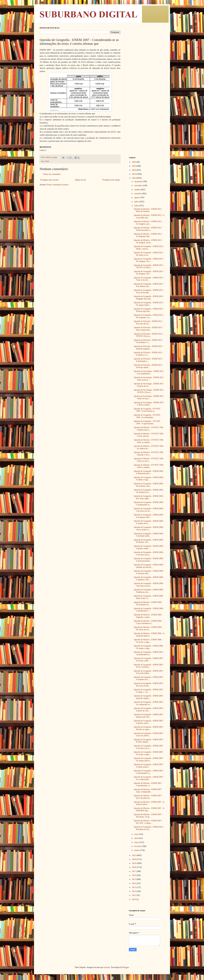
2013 (134, 887)
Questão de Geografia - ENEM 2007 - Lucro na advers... (149, 735)
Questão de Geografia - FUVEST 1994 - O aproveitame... (147, 422)
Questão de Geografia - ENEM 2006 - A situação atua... (149, 572)
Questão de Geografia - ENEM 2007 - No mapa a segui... (149, 753)
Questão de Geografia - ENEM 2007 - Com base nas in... (149, 747)
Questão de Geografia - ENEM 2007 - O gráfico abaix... (149, 722)
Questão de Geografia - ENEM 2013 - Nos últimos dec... (149, 285)
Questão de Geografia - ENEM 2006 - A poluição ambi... (149, 535)
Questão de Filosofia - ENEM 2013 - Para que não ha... (149, 322)
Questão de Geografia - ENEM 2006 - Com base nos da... (149, 510)
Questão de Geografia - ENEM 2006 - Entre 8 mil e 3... (149, 597)
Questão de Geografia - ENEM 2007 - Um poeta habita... (149, 672)
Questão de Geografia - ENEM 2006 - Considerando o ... (149, 610)
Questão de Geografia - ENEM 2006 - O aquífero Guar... (149, 578)
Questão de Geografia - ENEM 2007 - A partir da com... (149, 709)
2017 (134, 871)
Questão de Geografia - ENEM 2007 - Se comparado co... (149, 703)
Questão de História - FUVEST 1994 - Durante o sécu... (149, 454)
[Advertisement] (147, 69)
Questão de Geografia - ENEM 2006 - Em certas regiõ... (149, 497)
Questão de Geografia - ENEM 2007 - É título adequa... (149, 741)
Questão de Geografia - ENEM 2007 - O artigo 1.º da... (149, 691)
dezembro (138, 182)
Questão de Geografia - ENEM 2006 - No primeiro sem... (149, 485)
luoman (107, 967)
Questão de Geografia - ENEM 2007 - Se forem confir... (149, 660)
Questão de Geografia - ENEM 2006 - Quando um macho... (149, 566)
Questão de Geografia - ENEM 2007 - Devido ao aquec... (149, 728)
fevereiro (138, 846)
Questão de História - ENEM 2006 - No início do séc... (148, 628)
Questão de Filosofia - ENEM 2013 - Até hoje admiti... (149, 366)
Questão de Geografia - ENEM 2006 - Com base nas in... (149, 553)
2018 (134, 867)
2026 (134, 162)
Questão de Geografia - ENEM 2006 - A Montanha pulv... (149, 472)
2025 (134, 166)
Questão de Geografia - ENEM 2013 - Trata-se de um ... (149, 279)
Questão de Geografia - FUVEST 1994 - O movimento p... (147, 410)
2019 (134, 863)
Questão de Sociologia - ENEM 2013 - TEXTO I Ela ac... (149, 391)
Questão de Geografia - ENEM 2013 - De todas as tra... (149, 254)
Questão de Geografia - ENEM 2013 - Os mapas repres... (149, 304)
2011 (134, 895)
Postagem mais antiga (111, 180)
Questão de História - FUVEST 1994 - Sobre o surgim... (149, 466)
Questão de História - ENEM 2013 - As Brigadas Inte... (148, 235)
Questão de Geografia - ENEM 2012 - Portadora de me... (149, 828)
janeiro (137, 850)
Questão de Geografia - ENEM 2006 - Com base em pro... (149, 585)
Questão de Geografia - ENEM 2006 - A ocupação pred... (149, 516)
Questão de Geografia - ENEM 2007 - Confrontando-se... (149, 772)
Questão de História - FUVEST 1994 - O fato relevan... (149, 435)
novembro (139, 186)
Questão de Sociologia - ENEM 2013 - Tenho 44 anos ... (149, 397)
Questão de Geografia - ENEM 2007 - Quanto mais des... (149, 716)
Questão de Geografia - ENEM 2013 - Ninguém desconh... (149, 298)
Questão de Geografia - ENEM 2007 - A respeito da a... (149, 678)
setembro (138, 194)
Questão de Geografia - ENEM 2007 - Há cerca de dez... (149, 685)
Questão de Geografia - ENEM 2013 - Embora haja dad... (149, 310)
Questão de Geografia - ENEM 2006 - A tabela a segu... (149, 479)
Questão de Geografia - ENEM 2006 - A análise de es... (149, 522)
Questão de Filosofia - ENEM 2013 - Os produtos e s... (149, 341)
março (137, 842)
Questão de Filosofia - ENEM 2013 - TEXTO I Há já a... (149, 335)
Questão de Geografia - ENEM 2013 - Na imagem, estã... (149, 273)
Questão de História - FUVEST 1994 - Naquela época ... (149, 429)
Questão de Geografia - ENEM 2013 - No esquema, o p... (149, 316)
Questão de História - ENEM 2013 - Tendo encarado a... (148, 229)
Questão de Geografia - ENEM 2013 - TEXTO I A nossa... (149, 266)
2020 (134, 859)
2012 (134, 891)
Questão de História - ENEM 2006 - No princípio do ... (148, 603)
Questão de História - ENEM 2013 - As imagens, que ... (148, 223)
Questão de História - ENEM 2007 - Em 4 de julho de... (148, 797)
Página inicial (81, 180)
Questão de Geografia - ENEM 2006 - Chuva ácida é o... (149, 528)
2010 (134, 899)
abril (136, 838)
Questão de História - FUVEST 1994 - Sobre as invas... (149, 460)
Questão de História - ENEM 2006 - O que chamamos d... (148, 622)
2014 (134, 883)
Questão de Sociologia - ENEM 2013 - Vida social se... (149, 379)
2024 (134, 170)
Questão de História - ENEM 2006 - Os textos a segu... (148, 641)
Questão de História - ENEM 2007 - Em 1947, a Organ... (148, 822)
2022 (134, 178)
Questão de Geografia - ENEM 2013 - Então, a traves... (149, 248)
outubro (138, 190)
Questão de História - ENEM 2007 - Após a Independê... (148, 791)
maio (137, 834)
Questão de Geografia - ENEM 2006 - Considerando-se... (149, 504)
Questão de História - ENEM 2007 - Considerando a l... (148, 784)
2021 (134, 855)
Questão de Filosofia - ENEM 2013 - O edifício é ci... (149, 354)
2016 (134, 875)
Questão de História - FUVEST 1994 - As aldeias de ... (149, 447)
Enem (47, 161)
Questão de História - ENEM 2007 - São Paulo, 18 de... (148, 816)
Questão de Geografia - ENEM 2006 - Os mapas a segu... (149, 647)
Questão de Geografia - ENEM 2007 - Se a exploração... (149, 778)
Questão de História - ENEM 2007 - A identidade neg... (149, 809)
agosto (137, 198)
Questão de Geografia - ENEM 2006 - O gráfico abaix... (149, 547)
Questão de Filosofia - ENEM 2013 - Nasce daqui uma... (149, 329)
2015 (134, 879)
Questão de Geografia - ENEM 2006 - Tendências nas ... (149, 591)
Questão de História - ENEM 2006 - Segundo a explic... (148, 616)
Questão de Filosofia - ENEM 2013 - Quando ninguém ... (149, 348)
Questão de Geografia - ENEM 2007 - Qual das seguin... (149, 697)
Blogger (126, 967)
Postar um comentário (52, 174)
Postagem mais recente (49, 180)
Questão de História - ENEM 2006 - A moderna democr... (149, 635)
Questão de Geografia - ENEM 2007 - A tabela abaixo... (149, 766)
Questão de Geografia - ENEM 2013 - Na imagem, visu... (149, 260)
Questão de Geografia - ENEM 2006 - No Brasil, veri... (149, 541)
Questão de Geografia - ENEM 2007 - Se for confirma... (149, 666)
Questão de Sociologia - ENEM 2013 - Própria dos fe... (149, 385)
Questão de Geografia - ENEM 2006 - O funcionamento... (149, 560)
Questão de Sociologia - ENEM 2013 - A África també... (149, 404)
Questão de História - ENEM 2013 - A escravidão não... (149, 216)
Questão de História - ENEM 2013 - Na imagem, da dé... (148, 241)
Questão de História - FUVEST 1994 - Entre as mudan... (149, 441)
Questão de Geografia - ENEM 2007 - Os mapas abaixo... (149, 759)
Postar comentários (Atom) (58, 185)
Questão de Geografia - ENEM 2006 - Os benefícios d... (149, 491)
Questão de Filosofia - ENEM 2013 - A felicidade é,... (149, 360)
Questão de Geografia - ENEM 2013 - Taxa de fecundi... (149, 291)
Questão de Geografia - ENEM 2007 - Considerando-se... (149, 653)
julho (137, 202)
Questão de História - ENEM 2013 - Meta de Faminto (148, 210)
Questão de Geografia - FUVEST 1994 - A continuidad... (147, 416)
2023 (134, 174)
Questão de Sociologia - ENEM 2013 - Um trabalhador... (149, 372)
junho (137, 206)
